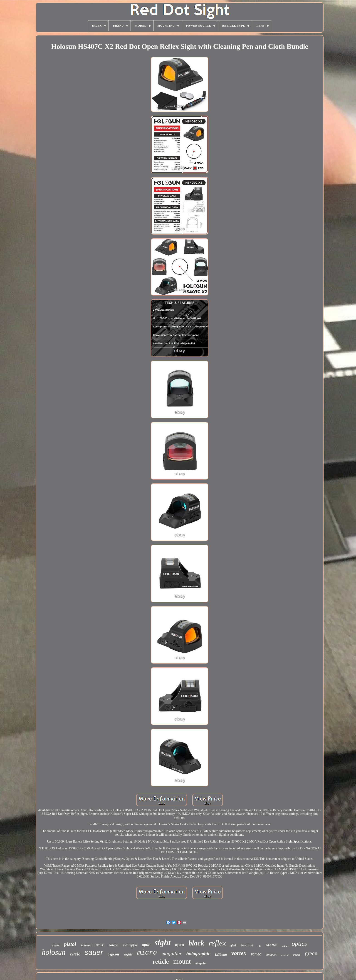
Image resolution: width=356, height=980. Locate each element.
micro (147, 953)
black (196, 943)
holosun (54, 952)
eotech (114, 945)
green (311, 953)
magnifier (172, 954)
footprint (247, 945)
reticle (161, 962)
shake (56, 945)
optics (299, 944)
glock (234, 945)
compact (271, 955)
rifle (260, 946)
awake (297, 955)
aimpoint (201, 963)
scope (272, 944)
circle (75, 954)
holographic (198, 954)
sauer (94, 952)
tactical (285, 955)
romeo (256, 954)
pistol (70, 944)
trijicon (113, 954)
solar (285, 946)
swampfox (130, 945)
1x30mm (221, 955)
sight (163, 943)
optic (146, 945)
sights (128, 954)
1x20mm (86, 945)
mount (182, 961)
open (179, 945)
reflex (217, 943)
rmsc (100, 945)
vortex (239, 953)
